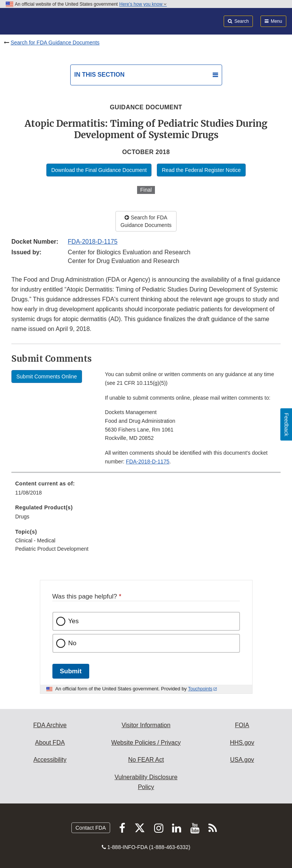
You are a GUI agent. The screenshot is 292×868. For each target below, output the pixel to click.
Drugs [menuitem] (22, 517)
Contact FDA (91, 828)
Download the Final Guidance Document (99, 170)
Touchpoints (200, 689)
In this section (99, 75)
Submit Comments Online (47, 377)
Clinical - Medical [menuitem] (35, 540)
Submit (71, 671)
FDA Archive (50, 725)
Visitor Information (146, 725)
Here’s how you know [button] (143, 4)
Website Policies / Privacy (146, 743)
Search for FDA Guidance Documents (55, 43)
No (73, 643)
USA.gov (242, 760)
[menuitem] (146, 491)
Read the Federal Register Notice (201, 170)
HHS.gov (242, 743)
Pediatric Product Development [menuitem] (52, 549)
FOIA (242, 725)
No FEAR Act (146, 760)
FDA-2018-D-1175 (93, 242)
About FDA (50, 743)
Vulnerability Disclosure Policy (146, 782)
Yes (74, 621)
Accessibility (50, 760)
